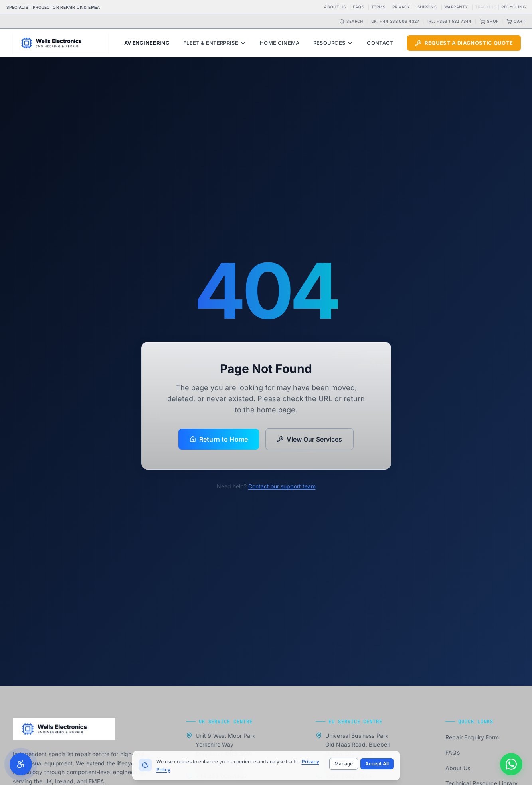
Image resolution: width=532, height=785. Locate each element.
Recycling (513, 7)
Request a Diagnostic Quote (464, 43)
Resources (333, 43)
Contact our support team (282, 486)
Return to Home (219, 439)
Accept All (377, 764)
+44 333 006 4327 (399, 21)
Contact (380, 43)
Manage (344, 764)
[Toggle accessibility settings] (21, 764)
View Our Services (310, 439)
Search (351, 22)
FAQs (358, 7)
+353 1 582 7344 (454, 21)
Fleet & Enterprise (215, 43)
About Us (335, 7)
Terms (378, 7)
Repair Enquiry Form (472, 737)
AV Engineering (147, 43)
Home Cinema (280, 43)
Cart (516, 22)
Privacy (401, 7)
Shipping (427, 7)
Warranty (456, 7)
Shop (489, 22)
